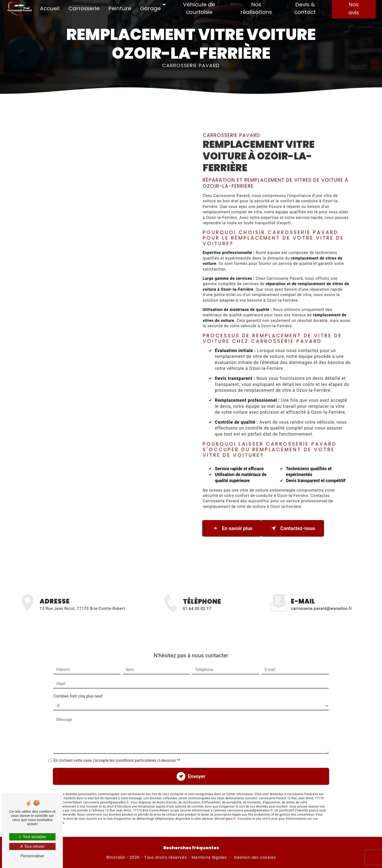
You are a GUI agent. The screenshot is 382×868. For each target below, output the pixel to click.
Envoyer (197, 767)
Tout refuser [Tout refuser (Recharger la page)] (32, 846)
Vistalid (117, 858)
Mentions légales (209, 858)
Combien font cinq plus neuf (78, 687)
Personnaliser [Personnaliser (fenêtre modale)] (32, 856)
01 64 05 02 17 (197, 618)
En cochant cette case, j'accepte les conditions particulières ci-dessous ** (117, 751)
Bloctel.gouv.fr (225, 810)
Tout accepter (32, 837)
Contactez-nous (292, 528)
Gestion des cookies (255, 858)
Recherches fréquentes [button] (191, 848)
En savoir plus (232, 528)
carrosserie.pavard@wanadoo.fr (321, 600)
